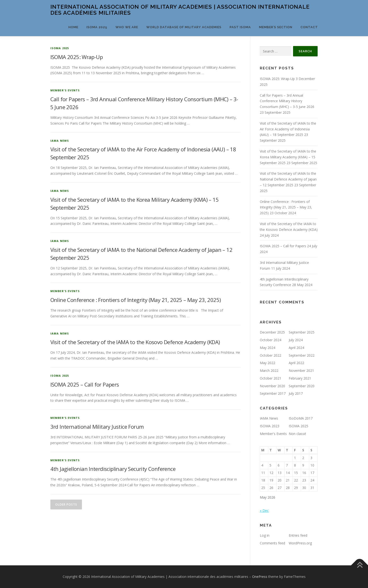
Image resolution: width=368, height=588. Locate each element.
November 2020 (272, 386)
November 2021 (301, 371)
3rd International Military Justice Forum (97, 427)
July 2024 (296, 340)
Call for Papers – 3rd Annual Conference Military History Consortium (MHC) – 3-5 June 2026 (287, 101)
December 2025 (272, 332)
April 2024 (296, 348)
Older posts (66, 504)
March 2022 (269, 371)
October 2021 (271, 378)
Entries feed (298, 535)
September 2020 (302, 386)
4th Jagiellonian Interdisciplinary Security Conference (113, 469)
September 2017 (273, 393)
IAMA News (60, 141)
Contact (309, 27)
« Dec (264, 511)
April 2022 (296, 363)
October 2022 (271, 355)
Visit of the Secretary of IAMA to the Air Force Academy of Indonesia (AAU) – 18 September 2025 (288, 129)
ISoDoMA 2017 (301, 418)
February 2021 (300, 378)
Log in (265, 535)
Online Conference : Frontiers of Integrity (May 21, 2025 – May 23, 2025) (136, 300)
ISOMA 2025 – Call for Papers (85, 384)
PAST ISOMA (240, 27)
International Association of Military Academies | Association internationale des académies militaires (180, 10)
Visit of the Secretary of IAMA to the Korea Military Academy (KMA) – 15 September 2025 (288, 157)
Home (73, 27)
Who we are (127, 27)
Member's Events (65, 90)
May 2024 (268, 348)
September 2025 (302, 332)
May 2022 (268, 363)
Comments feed (272, 543)
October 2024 (271, 340)
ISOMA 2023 (270, 426)
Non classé (297, 434)
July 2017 (296, 393)
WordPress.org (300, 543)
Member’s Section (276, 27)
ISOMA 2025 (97, 27)
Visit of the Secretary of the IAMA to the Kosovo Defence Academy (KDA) (135, 342)
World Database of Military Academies (184, 27)
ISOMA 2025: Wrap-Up (77, 57)
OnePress (260, 577)
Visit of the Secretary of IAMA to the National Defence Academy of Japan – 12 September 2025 (288, 179)
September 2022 (302, 355)
